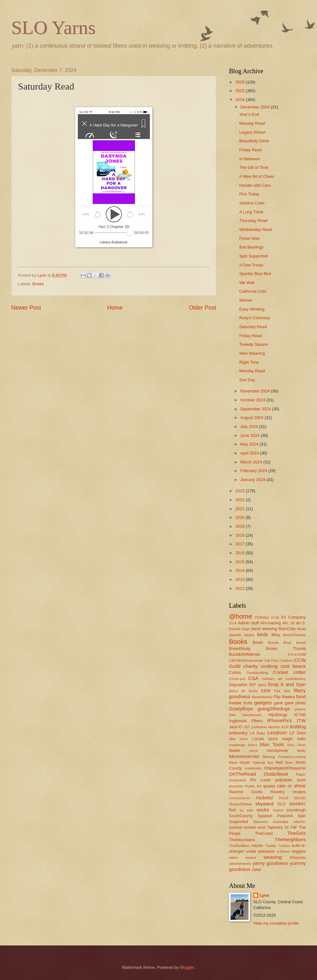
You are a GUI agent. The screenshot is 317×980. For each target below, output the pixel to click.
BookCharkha (295, 635)
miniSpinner (278, 751)
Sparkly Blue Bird (255, 274)
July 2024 (250, 427)
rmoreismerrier (240, 798)
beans (249, 635)
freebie (235, 703)
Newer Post (26, 308)
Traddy (271, 846)
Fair (277, 691)
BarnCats (287, 629)
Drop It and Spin (287, 684)
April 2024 (250, 453)
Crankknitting (257, 673)
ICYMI (300, 715)
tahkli (261, 827)
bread (301, 643)
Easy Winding (252, 309)
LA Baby (258, 733)
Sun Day (247, 380)
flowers (288, 697)
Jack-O (236, 727)
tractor (258, 846)
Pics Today (249, 194)
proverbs (236, 786)
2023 (240, 491)
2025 (240, 91)
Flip (277, 697)
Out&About (276, 774)
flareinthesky (262, 697)
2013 (240, 579)
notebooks (253, 768)
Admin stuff (248, 623)
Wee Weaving (252, 353)
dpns (262, 685)
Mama (253, 745)
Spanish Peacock (275, 816)
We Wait (247, 283)
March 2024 (252, 462)
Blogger (187, 967)
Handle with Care (255, 185)
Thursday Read (253, 221)
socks (263, 810)
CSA (253, 678)
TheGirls (297, 833)
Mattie (235, 751)
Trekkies (284, 846)
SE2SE (300, 798)
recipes (299, 792)
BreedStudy (240, 648)
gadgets (263, 703)
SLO (281, 804)
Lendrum (277, 733)
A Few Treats (251, 265)
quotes (269, 786)
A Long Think (251, 212)
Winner (246, 300)
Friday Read (250, 150)
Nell (279, 762)
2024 (240, 100)
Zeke (256, 869)
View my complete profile (276, 923)
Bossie (273, 643)
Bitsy (276, 635)
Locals (258, 739)
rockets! (264, 798)
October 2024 (253, 400)
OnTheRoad (242, 774)
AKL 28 (288, 623)
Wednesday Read (256, 229)
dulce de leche (243, 691)
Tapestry (275, 827)
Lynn (264, 895)
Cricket (280, 672)
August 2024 (252, 418)
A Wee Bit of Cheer (257, 176)
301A (233, 623)
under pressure (260, 851)
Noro (289, 763)
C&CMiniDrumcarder (246, 660)
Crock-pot (237, 679)
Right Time (249, 362)
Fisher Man (249, 238)
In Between (249, 159)
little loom (238, 739)
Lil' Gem (298, 733)
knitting (298, 727)
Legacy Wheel (252, 132)
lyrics (273, 739)
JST (247, 727)
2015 (240, 562)
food (301, 696)
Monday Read (252, 123)
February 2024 (254, 471)
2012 (240, 588)
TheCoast (264, 833)
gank (278, 703)
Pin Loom (260, 780)
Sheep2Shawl (240, 804)
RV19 (284, 798)
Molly (301, 751)
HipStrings (278, 715)
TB (286, 827)
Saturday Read (253, 327)
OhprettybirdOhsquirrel (285, 768)
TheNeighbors (290, 839)
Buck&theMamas (244, 654)
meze (253, 751)
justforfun (259, 727)
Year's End (249, 114)
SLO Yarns (53, 28)
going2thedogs (274, 709)
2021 (240, 509)
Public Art (253, 786)
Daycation (238, 685)
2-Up (275, 617)
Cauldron (286, 661)
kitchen (274, 727)
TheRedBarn (240, 846)
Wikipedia (298, 857)
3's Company (293, 617)
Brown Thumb (286, 648)
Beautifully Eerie (254, 141)
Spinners (261, 822)
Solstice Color (252, 203)
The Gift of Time (254, 167)
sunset (250, 827)
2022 (240, 500)
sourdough (296, 810)
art (298, 623)
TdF (294, 827)
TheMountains (242, 840)
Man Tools (272, 744)
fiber (287, 691)
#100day (262, 617)
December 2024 (255, 107)
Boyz (288, 643)
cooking (269, 666)
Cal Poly (272, 660)
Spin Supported (253, 256)
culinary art (272, 679)
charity (251, 666)
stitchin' (300, 822)
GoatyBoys (241, 709)
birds (263, 634)
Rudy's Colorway (255, 318)
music (245, 762)
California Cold (253, 291)
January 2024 (253, 480)
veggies (299, 851)
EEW (266, 691)
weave (251, 857)
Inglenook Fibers (246, 721)
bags (246, 629)
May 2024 (250, 444)
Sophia (278, 810)
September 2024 (256, 409)
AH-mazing (271, 623)
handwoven (252, 715)
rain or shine (292, 786)
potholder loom (291, 780)
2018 (240, 535)
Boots (258, 642)
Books (38, 284)
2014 (240, 570)
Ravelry (278, 792)
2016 (240, 553)
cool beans (293, 666)
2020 (240, 517)
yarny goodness (270, 863)
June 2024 (250, 435)
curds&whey (296, 679)
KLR (285, 727)
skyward (264, 804)
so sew (246, 810)
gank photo (295, 703)
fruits (248, 703)
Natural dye (263, 763)
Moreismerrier (244, 756)
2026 (240, 82)
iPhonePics (280, 720)
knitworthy (238, 733)
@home (240, 616)
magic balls (294, 739)
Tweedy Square (253, 344)
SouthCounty (241, 816)
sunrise (236, 827)
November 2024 (255, 391)
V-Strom (283, 851)
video (233, 857)
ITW (301, 720)
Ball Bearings (251, 247)
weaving (273, 857)
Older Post (203, 308)
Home (115, 308)
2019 (240, 526)
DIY (252, 685)
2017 (240, 544)
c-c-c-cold (297, 654)
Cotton (235, 672)
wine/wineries (240, 864)
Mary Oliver (297, 745)
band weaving (264, 629)
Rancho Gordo (246, 792)
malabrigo (237, 745)
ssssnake (280, 822)
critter (300, 672)
